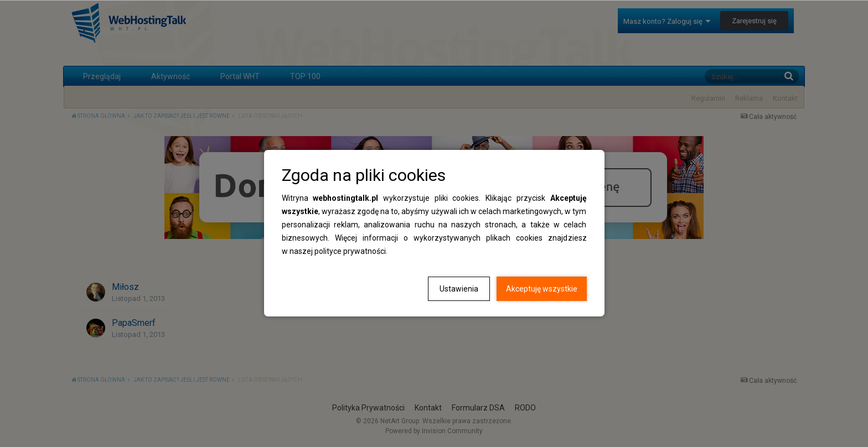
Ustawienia (459, 289)
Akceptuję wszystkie (542, 289)
